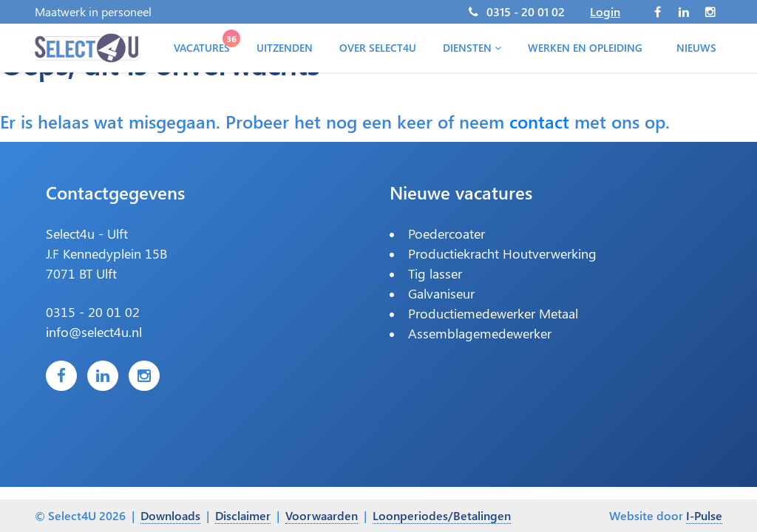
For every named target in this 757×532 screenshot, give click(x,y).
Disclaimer (243, 515)
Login (605, 11)
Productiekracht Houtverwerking (502, 253)
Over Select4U (378, 48)
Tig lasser (435, 273)
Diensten (472, 48)
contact (539, 121)
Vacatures (205, 44)
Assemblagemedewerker (480, 333)
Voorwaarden (322, 515)
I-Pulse (704, 515)
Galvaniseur (441, 293)
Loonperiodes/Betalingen (442, 515)
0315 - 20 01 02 (526, 11)
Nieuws (696, 48)
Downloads (170, 515)
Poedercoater (447, 233)
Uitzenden (285, 48)
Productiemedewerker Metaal (493, 313)
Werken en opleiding (585, 48)
